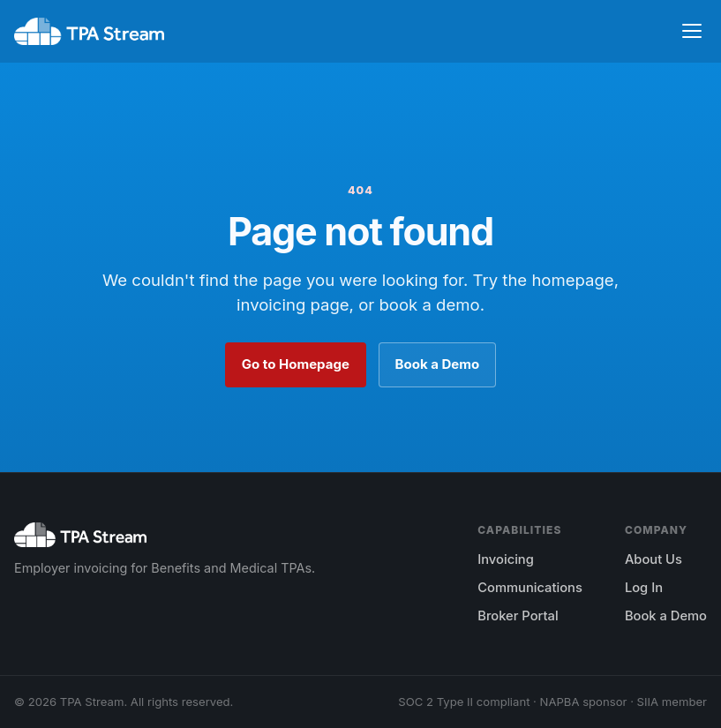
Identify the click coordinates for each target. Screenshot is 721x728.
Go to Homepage (296, 364)
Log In (644, 588)
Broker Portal (518, 616)
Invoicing (506, 559)
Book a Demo (438, 364)
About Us (653, 559)
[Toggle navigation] (691, 31)
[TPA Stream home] (89, 32)
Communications (530, 588)
